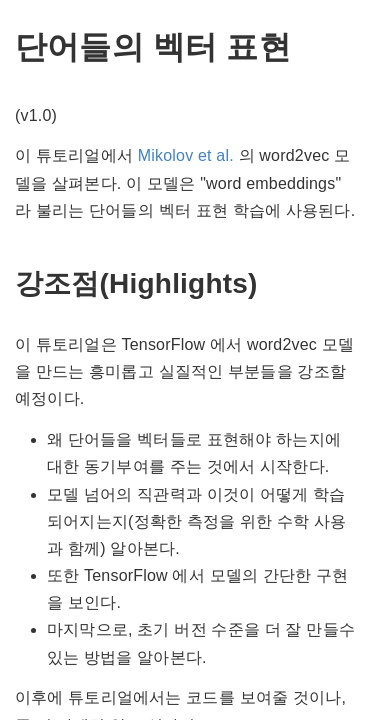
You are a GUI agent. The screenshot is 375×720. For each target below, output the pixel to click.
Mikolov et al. (186, 155)
